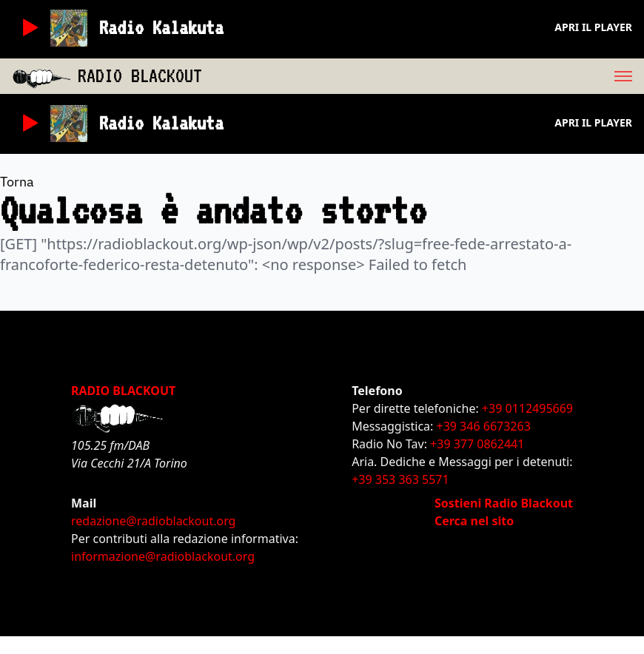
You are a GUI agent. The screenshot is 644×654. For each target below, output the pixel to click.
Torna (17, 182)
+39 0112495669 (527, 408)
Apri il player (593, 27)
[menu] (423, 76)
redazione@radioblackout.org (153, 521)
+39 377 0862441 (477, 444)
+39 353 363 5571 (400, 479)
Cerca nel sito (474, 521)
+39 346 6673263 (484, 426)
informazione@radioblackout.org (163, 556)
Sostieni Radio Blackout (504, 503)
